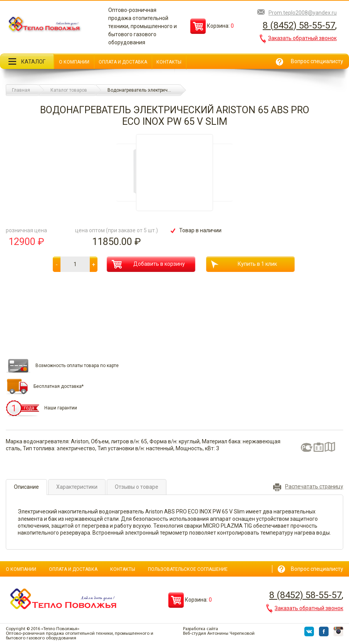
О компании (74, 62)
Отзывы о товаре (137, 487)
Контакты (169, 62)
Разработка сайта (201, 629)
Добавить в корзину (148, 264)
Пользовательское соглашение (188, 569)
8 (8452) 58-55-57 (299, 25)
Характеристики (77, 487)
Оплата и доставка (123, 62)
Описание (26, 487)
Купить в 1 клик (244, 264)
